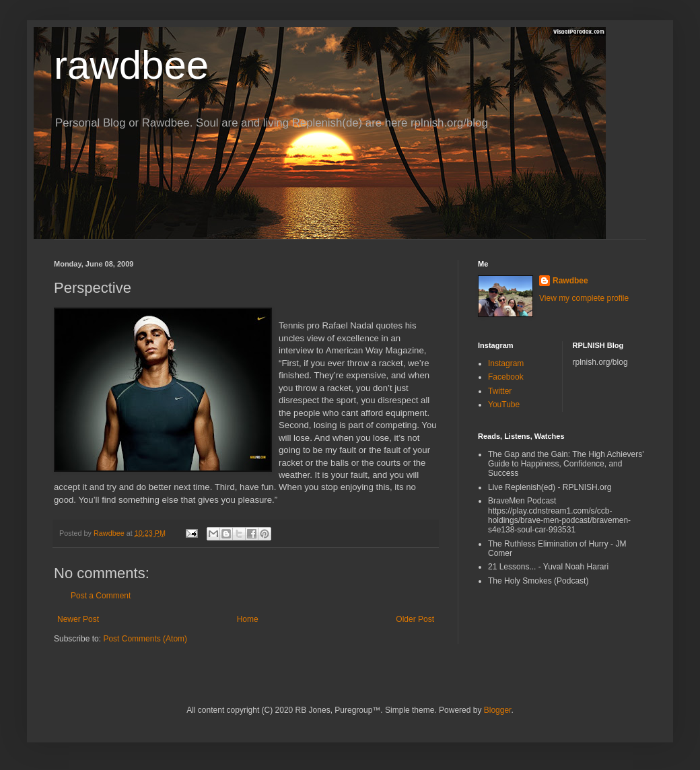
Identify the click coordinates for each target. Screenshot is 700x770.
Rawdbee (570, 281)
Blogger (498, 710)
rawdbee (131, 65)
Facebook (506, 377)
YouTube (504, 405)
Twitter (500, 391)
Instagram (506, 363)
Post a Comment (101, 596)
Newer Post (78, 619)
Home (248, 619)
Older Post (415, 619)
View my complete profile (584, 298)
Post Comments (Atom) (145, 639)
